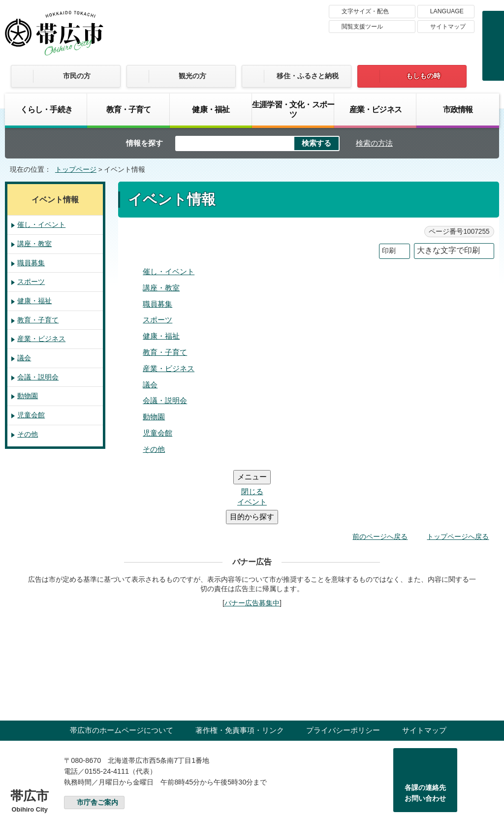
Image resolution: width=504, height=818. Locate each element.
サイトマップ (448, 27)
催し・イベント (169, 271)
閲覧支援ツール (362, 27)
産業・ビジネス (376, 109)
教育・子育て (129, 109)
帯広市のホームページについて (122, 671)
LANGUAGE (447, 11)
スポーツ (157, 320)
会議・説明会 (165, 400)
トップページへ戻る (458, 477)
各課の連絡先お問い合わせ (425, 734)
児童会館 (157, 433)
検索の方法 (374, 143)
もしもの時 (423, 76)
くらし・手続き (46, 109)
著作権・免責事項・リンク (240, 671)
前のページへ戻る (380, 477)
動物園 (154, 417)
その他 (154, 449)
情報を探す (144, 143)
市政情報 (458, 109)
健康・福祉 (211, 109)
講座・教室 (161, 288)
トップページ (76, 170)
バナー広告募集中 (252, 544)
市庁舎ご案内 (97, 743)
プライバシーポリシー (343, 671)
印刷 (389, 251)
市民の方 (77, 76)
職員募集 (157, 304)
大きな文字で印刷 (448, 250)
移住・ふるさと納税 (308, 76)
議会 (150, 385)
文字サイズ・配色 (365, 11)
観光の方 (192, 76)
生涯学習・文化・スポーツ (293, 109)
